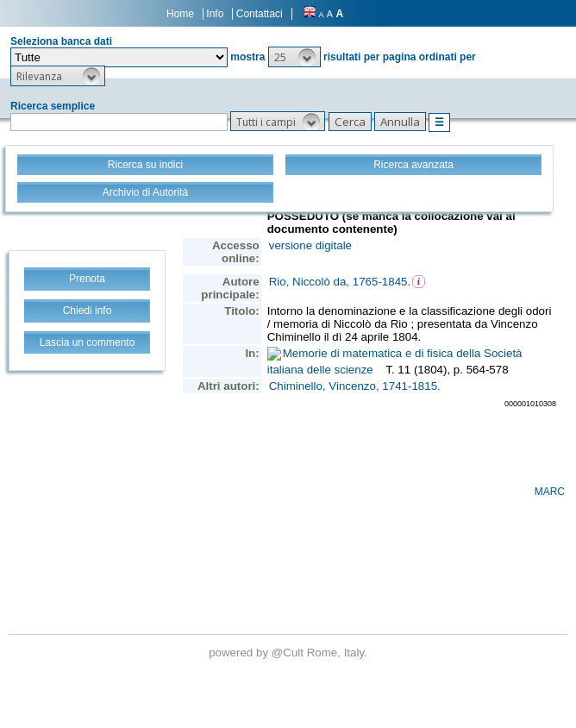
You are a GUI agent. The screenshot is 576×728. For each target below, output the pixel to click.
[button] (294, 57)
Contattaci (260, 14)
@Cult (289, 653)
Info (215, 14)
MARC (550, 492)
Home (180, 14)
